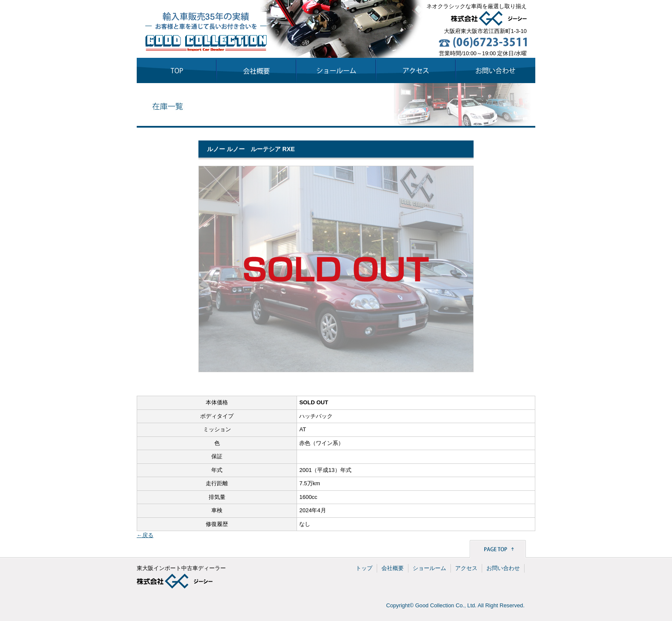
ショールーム (429, 568)
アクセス (466, 568)
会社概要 (393, 568)
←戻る (145, 535)
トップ (364, 568)
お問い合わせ (503, 568)
